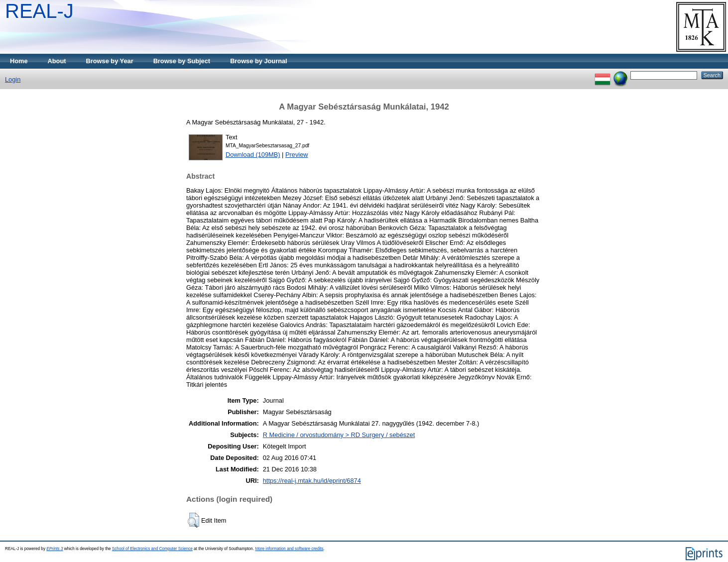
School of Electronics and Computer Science (152, 549)
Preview (297, 155)
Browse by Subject (182, 61)
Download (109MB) (253, 155)
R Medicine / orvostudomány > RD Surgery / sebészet (339, 435)
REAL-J (39, 11)
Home (19, 61)
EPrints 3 (55, 549)
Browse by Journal (259, 61)
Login (13, 79)
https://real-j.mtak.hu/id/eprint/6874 (312, 481)
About (57, 61)
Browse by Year (110, 61)
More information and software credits (289, 549)
